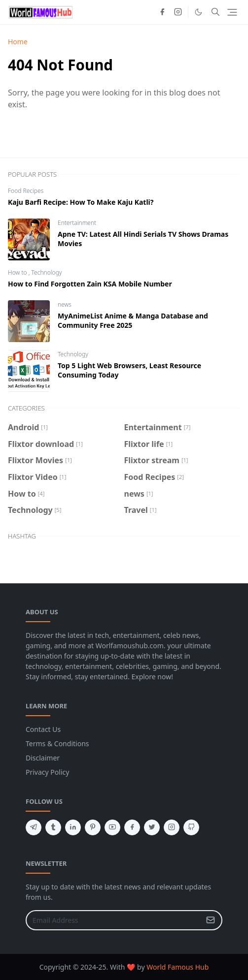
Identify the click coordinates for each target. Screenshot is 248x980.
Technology (47, 272)
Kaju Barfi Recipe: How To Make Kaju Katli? (81, 202)
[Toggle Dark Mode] (198, 12)
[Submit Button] (211, 920)
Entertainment (77, 223)
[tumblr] (53, 827)
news (65, 304)
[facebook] (162, 12)
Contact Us (43, 729)
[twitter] (152, 827)
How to (18, 272)
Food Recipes (26, 191)
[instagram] (178, 12)
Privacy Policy (47, 772)
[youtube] (112, 827)
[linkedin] (73, 827)
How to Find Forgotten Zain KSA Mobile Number (90, 284)
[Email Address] (113, 920)
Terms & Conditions (57, 743)
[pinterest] (93, 827)
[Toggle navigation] (232, 12)
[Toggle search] (215, 12)
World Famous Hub (177, 967)
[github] (191, 827)
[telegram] (34, 827)
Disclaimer (43, 758)
